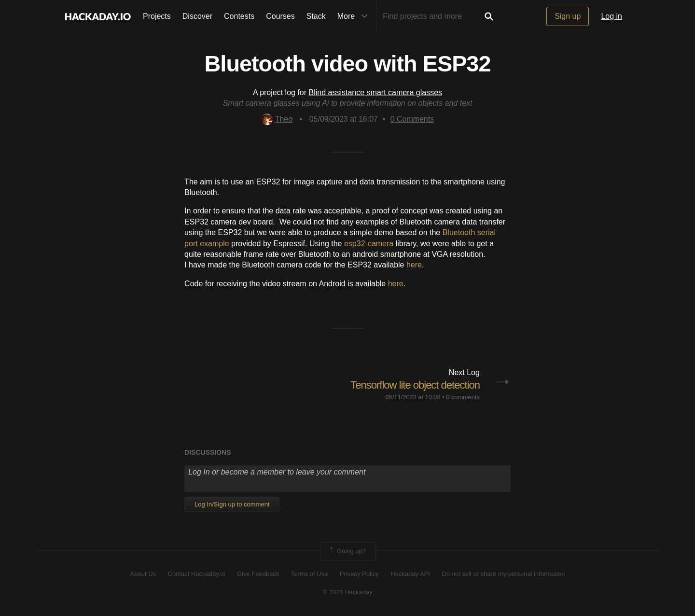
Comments (412, 119)
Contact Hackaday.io (197, 574)
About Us (143, 574)
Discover (197, 16)
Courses (280, 16)
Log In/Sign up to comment (232, 504)
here (414, 265)
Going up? (347, 551)
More (355, 16)
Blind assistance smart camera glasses (376, 92)
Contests (239, 16)
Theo (277, 119)
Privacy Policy (359, 574)
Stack (316, 16)
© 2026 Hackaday (347, 592)
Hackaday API (410, 574)
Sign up (568, 16)
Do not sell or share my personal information (503, 574)
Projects (157, 16)
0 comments (463, 397)
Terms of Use (310, 574)
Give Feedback (258, 574)
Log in (612, 16)
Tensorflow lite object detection (415, 385)
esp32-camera (369, 244)
